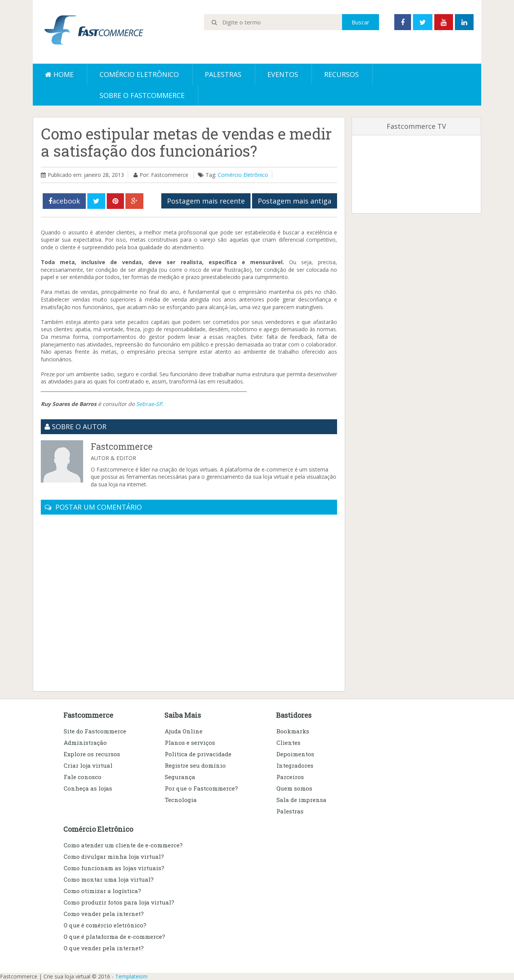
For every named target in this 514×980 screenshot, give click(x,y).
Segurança (180, 777)
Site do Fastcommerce (95, 731)
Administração (85, 743)
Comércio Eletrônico (243, 175)
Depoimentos (295, 754)
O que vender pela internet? (104, 948)
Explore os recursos (92, 754)
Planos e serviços (190, 743)
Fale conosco (83, 777)
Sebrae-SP (149, 404)
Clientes (288, 743)
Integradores (295, 765)
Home (59, 74)
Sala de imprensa (301, 800)
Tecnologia (181, 800)
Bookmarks (293, 731)
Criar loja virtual (88, 765)
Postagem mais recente (206, 201)
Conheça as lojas (88, 788)
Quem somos (294, 788)
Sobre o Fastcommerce (142, 95)
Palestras (223, 74)
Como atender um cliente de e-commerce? (123, 845)
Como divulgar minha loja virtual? (114, 856)
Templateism (131, 976)
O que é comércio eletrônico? (105, 925)
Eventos (283, 74)
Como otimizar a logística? (102, 891)
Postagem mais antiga (295, 201)
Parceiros (290, 777)
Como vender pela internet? (104, 914)
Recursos (341, 74)
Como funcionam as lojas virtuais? (114, 868)
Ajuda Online (184, 731)
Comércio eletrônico (139, 74)
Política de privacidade (198, 754)
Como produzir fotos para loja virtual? (119, 902)
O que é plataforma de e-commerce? (114, 937)
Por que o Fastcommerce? (201, 788)
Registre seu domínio (195, 765)
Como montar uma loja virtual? (109, 879)
